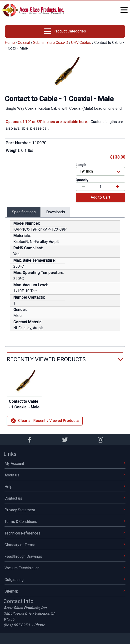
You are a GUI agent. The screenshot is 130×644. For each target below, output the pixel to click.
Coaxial (24, 43)
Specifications (24, 212)
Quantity (82, 180)
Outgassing (65, 580)
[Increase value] (117, 187)
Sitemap (65, 591)
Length (81, 165)
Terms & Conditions (65, 522)
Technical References (65, 533)
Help (65, 487)
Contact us (65, 498)
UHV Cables (81, 43)
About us (65, 475)
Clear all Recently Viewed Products (45, 421)
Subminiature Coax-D (51, 43)
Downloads (56, 212)
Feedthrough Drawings (65, 556)
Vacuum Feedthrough (65, 568)
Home (10, 43)
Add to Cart (100, 197)
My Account (65, 464)
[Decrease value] (84, 187)
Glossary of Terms (65, 545)
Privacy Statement (65, 510)
